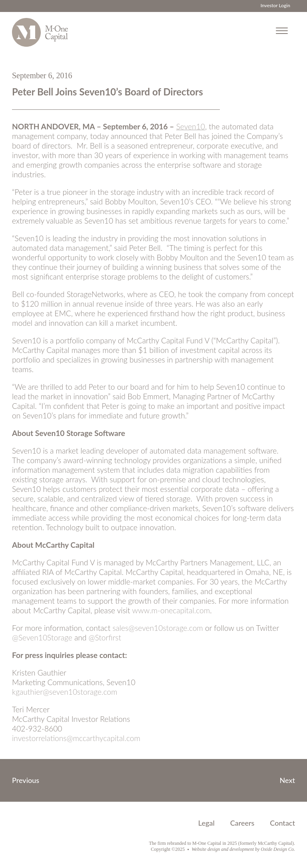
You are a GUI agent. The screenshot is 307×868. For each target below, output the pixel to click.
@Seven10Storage (42, 637)
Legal (206, 823)
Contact (282, 823)
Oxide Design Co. (278, 849)
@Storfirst (105, 637)
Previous (26, 780)
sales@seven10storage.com (157, 628)
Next (288, 780)
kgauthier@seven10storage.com (65, 692)
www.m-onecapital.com (171, 610)
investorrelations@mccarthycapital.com (76, 738)
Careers (242, 823)
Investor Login (275, 5)
